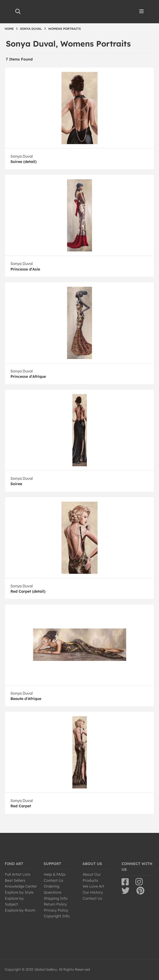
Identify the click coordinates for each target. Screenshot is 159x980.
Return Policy (55, 904)
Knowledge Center (21, 886)
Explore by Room (20, 910)
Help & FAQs (55, 874)
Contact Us (54, 880)
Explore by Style (19, 892)
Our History (93, 892)
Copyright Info (57, 916)
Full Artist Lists (18, 874)
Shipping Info (56, 898)
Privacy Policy (56, 910)
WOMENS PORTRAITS (64, 29)
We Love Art (93, 886)
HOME (9, 29)
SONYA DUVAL (31, 29)
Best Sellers (15, 880)
